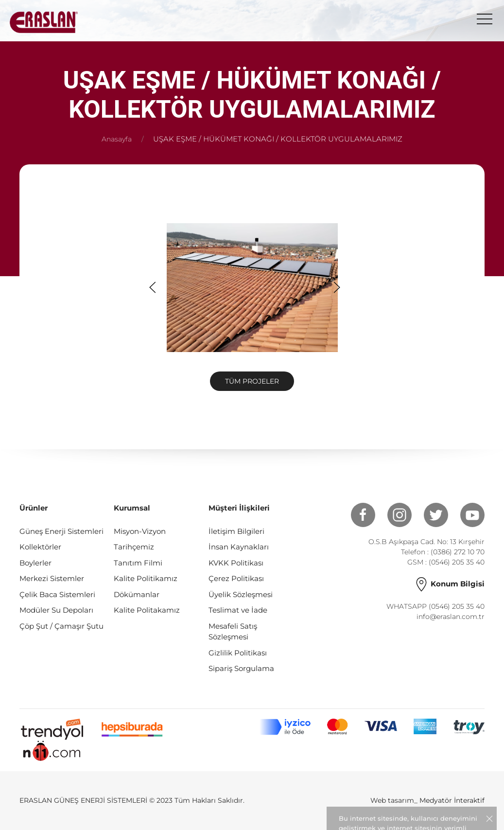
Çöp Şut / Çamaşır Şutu (61, 626)
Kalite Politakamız (147, 610)
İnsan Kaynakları (239, 547)
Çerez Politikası (236, 578)
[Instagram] (393, 515)
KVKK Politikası (236, 563)
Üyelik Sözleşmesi (241, 594)
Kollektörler (40, 547)
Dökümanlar (137, 594)
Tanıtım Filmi (138, 563)
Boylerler (35, 563)
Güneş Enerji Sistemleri (61, 531)
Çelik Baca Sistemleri (57, 594)
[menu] (485, 19)
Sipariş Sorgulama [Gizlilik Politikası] (241, 668)
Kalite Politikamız (146, 578)
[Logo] (44, 22)
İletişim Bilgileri (236, 531)
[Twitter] (430, 515)
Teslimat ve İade (238, 610)
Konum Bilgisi (449, 584)
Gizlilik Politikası (238, 653)
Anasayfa (117, 139)
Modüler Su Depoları (56, 610)
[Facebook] (357, 515)
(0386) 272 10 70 (458, 552)
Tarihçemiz (134, 547)
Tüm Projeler (252, 381)
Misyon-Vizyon (140, 531)
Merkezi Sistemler (52, 578)
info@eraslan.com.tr (451, 617)
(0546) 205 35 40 (457, 562)
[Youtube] (466, 515)
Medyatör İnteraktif (452, 800)
